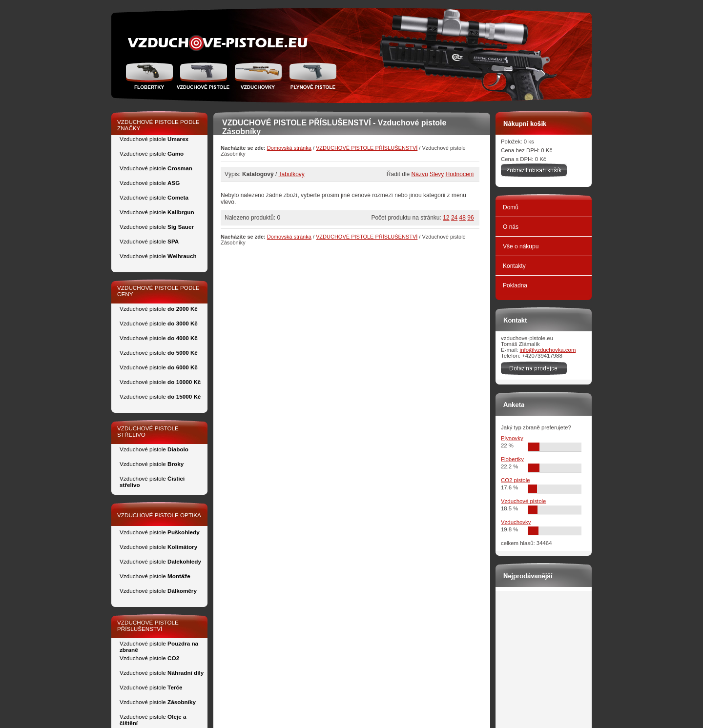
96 (470, 218)
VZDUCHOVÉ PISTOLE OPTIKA (159, 515)
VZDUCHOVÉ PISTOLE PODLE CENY (158, 291)
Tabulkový (292, 174)
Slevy (437, 174)
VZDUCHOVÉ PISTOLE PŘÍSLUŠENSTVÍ (367, 148)
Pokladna (515, 285)
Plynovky (512, 438)
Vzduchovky (516, 522)
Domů (511, 207)
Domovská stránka (289, 148)
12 (446, 218)
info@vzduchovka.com (548, 350)
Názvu (420, 174)
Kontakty (514, 266)
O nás (511, 227)
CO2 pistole (516, 480)
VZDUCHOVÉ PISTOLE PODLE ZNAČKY (158, 125)
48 (463, 218)
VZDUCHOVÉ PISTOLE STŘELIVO (148, 431)
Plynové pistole (311, 76)
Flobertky (151, 76)
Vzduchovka (258, 76)
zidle (217, 43)
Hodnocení (460, 174)
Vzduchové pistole (203, 76)
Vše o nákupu (521, 246)
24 (454, 218)
